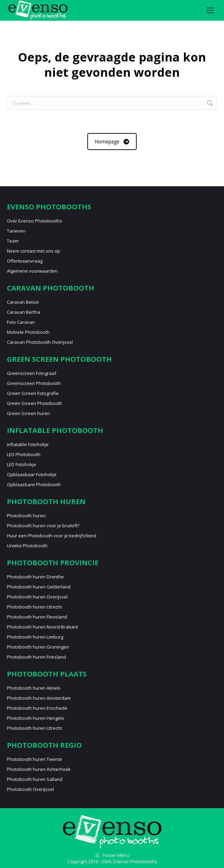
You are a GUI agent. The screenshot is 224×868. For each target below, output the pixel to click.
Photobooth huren (26, 516)
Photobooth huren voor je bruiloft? (43, 526)
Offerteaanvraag (25, 261)
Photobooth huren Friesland (36, 657)
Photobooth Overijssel (30, 789)
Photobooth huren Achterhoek (39, 769)
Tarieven (16, 231)
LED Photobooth (24, 454)
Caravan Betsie (23, 302)
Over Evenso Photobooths (35, 221)
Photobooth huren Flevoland (37, 617)
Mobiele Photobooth (28, 332)
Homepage (112, 141)
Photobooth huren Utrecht (34, 607)
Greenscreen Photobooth (34, 383)
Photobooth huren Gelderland (39, 587)
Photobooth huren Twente (35, 759)
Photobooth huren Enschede (37, 708)
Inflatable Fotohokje (28, 444)
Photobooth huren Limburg (35, 637)
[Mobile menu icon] (210, 10)
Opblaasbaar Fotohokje (32, 474)
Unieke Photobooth (27, 546)
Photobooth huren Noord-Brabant (42, 627)
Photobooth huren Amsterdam (39, 698)
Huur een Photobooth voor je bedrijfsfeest (52, 536)
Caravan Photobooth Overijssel (40, 342)
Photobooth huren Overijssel (37, 597)
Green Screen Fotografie (33, 393)
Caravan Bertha (23, 312)
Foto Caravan (21, 322)
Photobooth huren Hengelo (36, 718)
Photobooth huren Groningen (38, 647)
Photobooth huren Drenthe (35, 577)
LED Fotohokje (22, 464)
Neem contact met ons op (33, 251)
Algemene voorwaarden (32, 271)
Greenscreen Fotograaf (32, 373)
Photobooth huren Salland (35, 779)
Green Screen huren (28, 413)
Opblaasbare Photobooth (34, 484)
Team (13, 241)
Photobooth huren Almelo (34, 688)
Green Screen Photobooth (35, 403)
